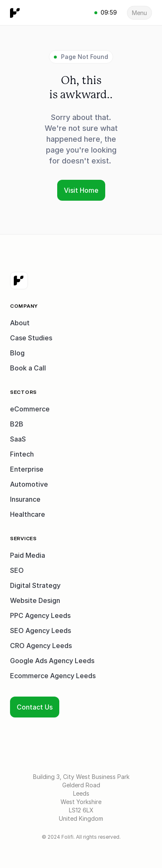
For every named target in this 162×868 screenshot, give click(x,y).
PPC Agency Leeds (40, 615)
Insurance (25, 499)
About (20, 323)
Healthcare (28, 514)
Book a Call (28, 368)
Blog (17, 353)
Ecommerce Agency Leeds (53, 676)
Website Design (35, 600)
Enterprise (27, 469)
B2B (17, 424)
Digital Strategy (35, 585)
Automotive (29, 484)
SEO (17, 570)
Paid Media (28, 555)
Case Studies (31, 338)
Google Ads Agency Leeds (52, 661)
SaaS (18, 439)
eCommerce (30, 409)
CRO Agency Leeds (41, 646)
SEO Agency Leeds (40, 631)
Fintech (22, 454)
